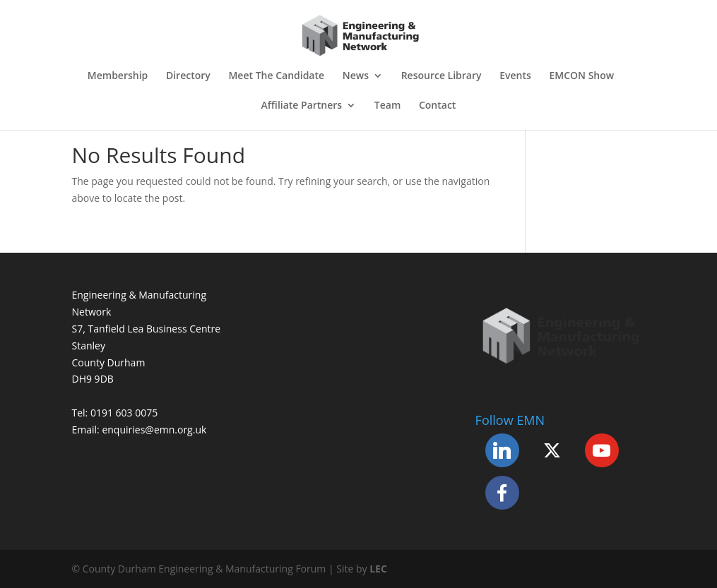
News (356, 76)
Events (515, 76)
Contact (437, 106)
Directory (188, 76)
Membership (118, 76)
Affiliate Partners (302, 106)
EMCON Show (581, 76)
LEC (378, 569)
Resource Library (442, 76)
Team (387, 106)
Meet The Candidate (276, 76)
